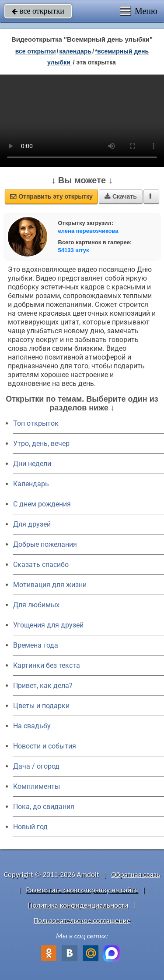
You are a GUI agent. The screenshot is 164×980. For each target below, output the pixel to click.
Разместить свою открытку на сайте (82, 890)
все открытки (38, 11)
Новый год (30, 827)
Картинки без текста (47, 665)
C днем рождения (42, 504)
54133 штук (74, 250)
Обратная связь (136, 875)
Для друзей (32, 524)
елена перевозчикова (88, 231)
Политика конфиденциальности (78, 905)
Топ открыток (36, 423)
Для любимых (36, 605)
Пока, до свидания (44, 807)
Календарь (75, 51)
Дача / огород (36, 766)
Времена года (36, 645)
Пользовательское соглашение (82, 921)
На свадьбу (32, 726)
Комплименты (37, 786)
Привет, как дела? (43, 686)
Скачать (121, 196)
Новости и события (45, 746)
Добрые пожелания (45, 544)
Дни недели (32, 464)
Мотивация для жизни (50, 585)
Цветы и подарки (41, 706)
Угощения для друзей (48, 625)
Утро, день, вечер (41, 444)
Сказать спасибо (41, 565)
